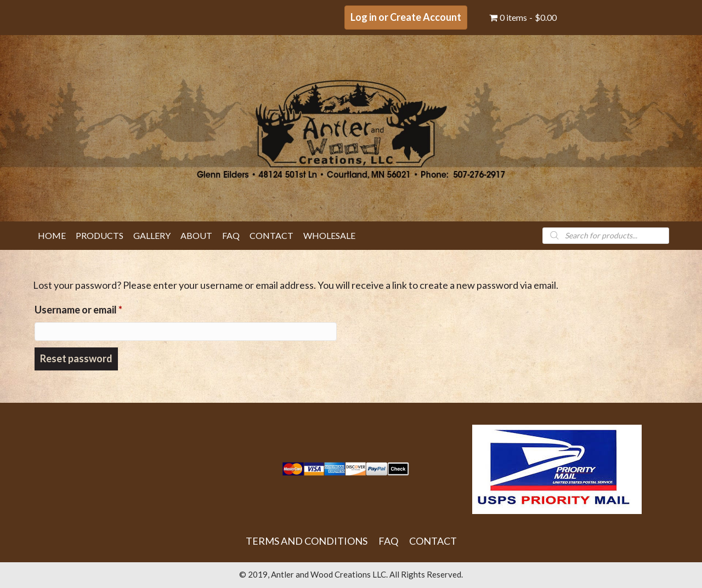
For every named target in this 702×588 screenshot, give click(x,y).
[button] (406, 18)
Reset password (76, 358)
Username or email (98, 308)
